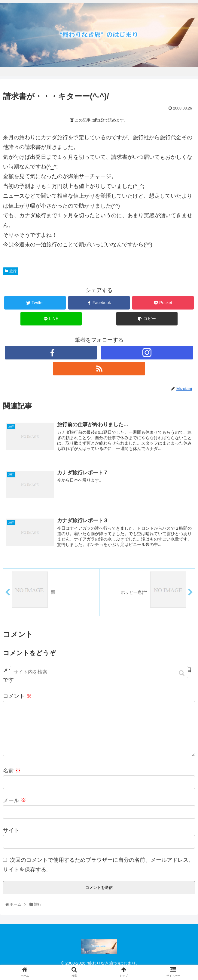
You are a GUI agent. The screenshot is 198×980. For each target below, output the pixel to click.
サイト (11, 841)
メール (15, 811)
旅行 (13, 271)
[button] (182, 673)
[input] (99, 672)
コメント (17, 697)
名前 (12, 781)
